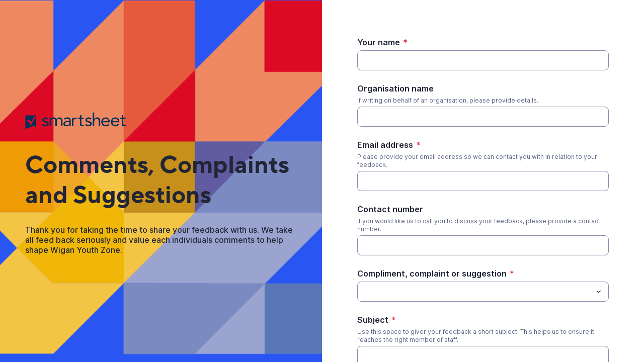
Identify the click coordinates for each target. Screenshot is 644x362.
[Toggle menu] (599, 292)
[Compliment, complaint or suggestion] (363, 292)
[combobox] (483, 292)
